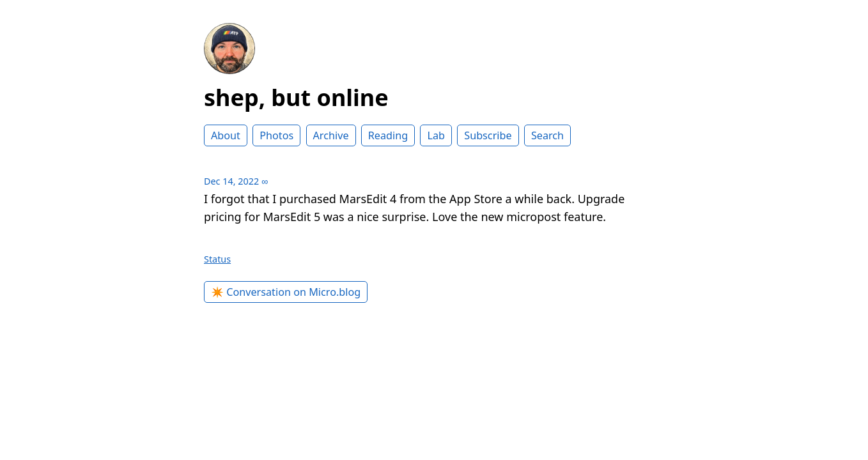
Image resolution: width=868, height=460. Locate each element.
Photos (276, 135)
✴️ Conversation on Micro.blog (286, 292)
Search (547, 135)
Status (217, 259)
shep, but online (296, 97)
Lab (436, 135)
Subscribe (488, 135)
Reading (388, 135)
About (226, 135)
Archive (331, 135)
